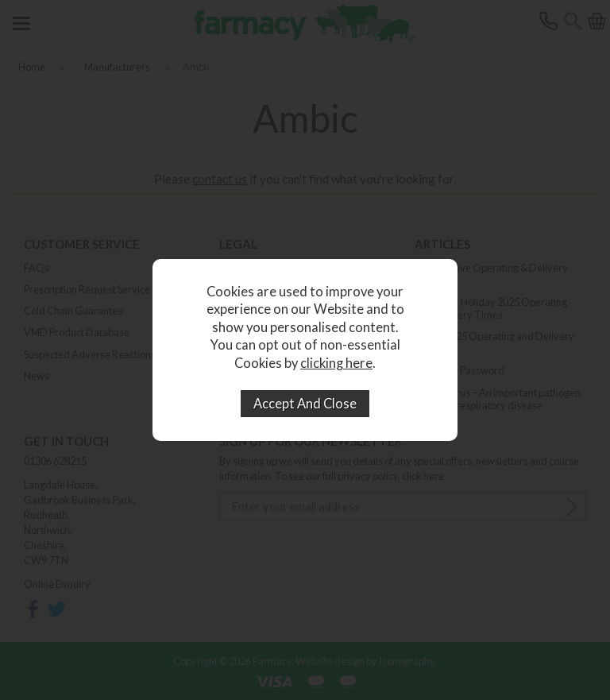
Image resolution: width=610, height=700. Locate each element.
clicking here (336, 363)
